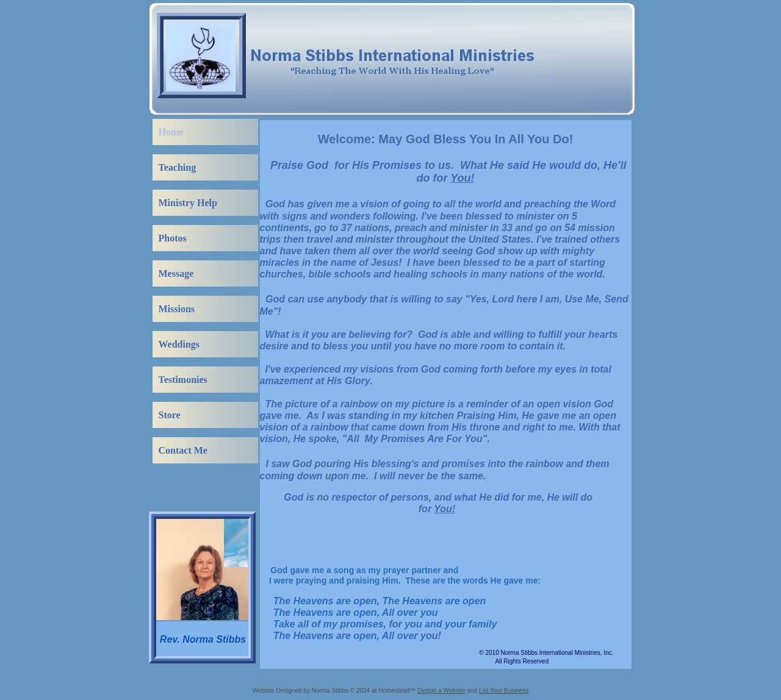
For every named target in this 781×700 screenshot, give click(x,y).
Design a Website (441, 691)
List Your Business (504, 691)
